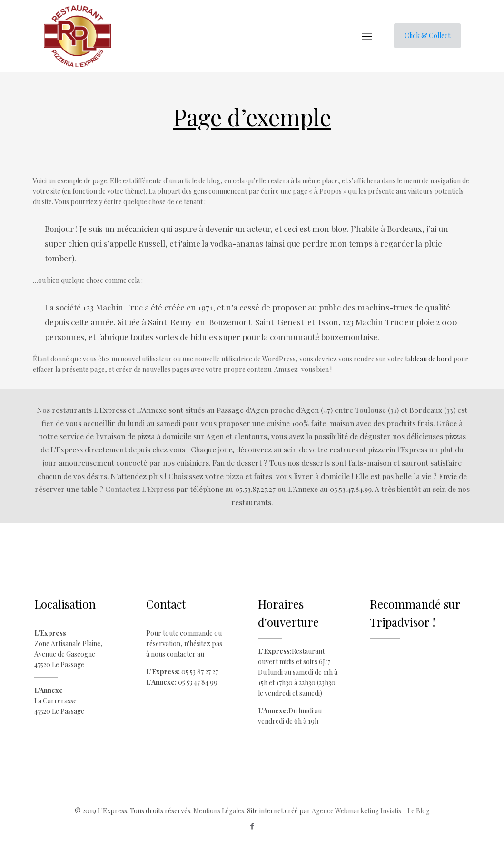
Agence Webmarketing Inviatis (356, 811)
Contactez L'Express (140, 489)
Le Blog (419, 811)
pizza (234, 476)
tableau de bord (428, 359)
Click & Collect (427, 35)
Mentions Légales (219, 811)
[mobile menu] (367, 36)
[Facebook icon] (252, 826)
